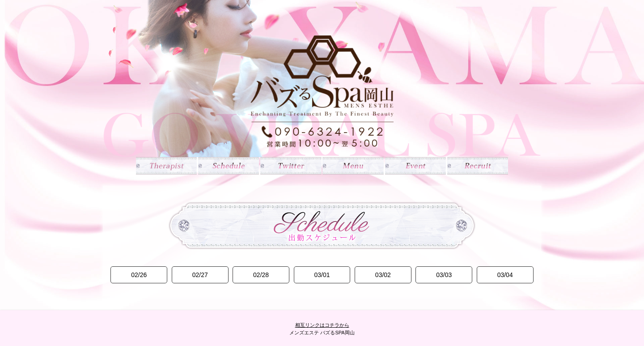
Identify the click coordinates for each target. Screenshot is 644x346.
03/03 (444, 275)
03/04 (505, 275)
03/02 (383, 275)
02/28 (261, 275)
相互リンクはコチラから (322, 325)
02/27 (200, 275)
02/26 (139, 275)
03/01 (322, 275)
